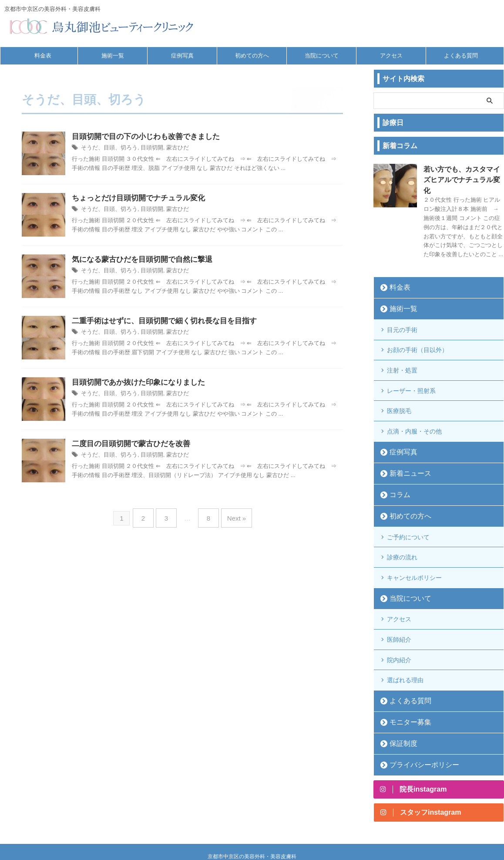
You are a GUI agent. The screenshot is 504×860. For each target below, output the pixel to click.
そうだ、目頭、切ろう (107, 149)
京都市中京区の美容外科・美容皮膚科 (252, 815)
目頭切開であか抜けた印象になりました (138, 383)
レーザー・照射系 (411, 369)
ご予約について (408, 508)
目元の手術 (402, 316)
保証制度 (400, 699)
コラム (397, 467)
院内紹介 (399, 619)
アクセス (391, 56)
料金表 (43, 56)
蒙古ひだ (171, 149)
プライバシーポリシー (417, 720)
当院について (322, 56)
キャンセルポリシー (414, 544)
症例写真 (182, 56)
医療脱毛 (399, 387)
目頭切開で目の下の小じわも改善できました (146, 137)
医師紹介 (399, 601)
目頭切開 (147, 149)
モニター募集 (405, 678)
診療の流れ (402, 526)
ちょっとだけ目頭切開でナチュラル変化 (138, 198)
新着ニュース (405, 446)
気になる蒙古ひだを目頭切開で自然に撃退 (142, 260)
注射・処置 (402, 352)
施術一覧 (113, 56)
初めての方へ (252, 56)
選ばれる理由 (405, 637)
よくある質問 (461, 56)
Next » (232, 516)
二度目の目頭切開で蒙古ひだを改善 (131, 444)
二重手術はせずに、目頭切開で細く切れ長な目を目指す (164, 321)
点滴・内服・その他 (414, 405)
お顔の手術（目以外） (417, 334)
